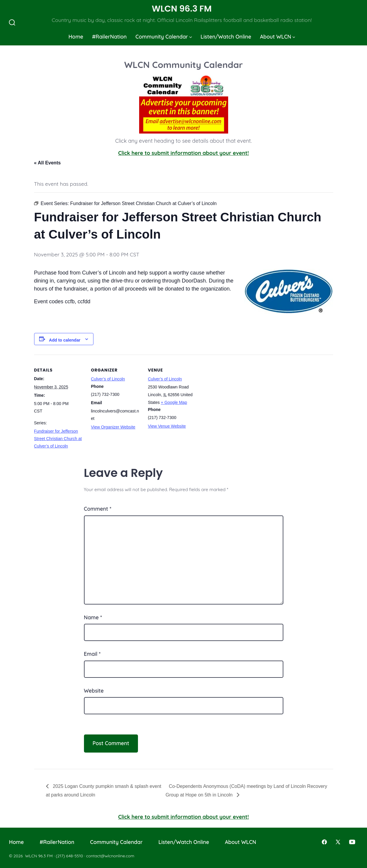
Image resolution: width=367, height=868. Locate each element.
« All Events (47, 163)
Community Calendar (163, 37)
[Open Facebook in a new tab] (324, 842)
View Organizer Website (113, 427)
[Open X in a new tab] (338, 842)
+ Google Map (174, 402)
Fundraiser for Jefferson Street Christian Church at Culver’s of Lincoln (58, 439)
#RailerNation (109, 37)
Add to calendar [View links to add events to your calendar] (65, 340)
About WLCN (277, 37)
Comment (98, 509)
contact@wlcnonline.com (110, 856)
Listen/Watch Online (226, 37)
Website (94, 691)
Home (76, 37)
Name (93, 617)
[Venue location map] (236, 395)
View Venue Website (167, 426)
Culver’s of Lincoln (108, 379)
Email (92, 654)
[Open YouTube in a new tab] (352, 842)
